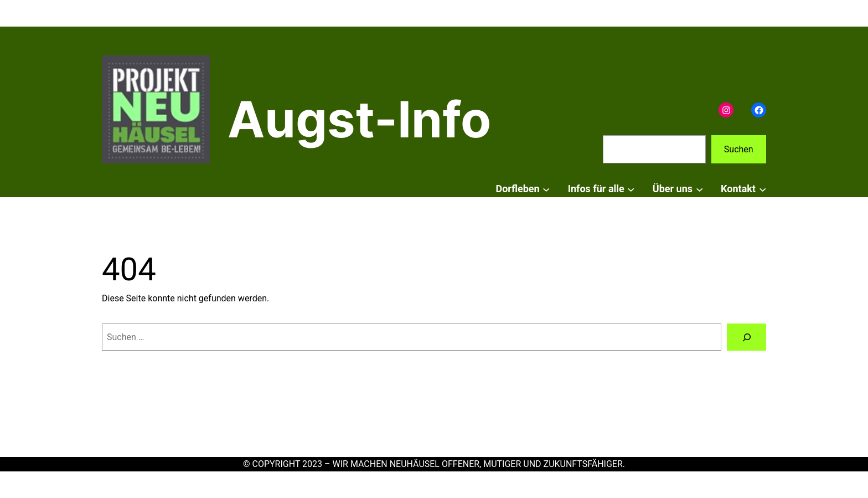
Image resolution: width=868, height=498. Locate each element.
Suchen (739, 149)
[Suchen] (746, 337)
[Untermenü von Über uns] (699, 189)
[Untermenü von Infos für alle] (631, 189)
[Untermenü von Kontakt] (763, 189)
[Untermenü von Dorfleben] (546, 189)
